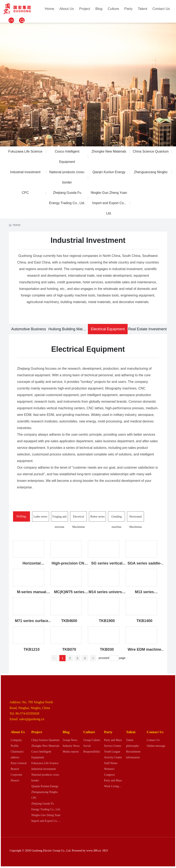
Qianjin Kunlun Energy (109, 172)
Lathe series (40, 517)
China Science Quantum (151, 151)
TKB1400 (144, 621)
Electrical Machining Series (78, 527)
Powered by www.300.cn (86, 851)
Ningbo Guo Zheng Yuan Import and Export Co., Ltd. (109, 203)
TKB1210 (32, 649)
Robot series (98, 517)
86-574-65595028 (27, 713)
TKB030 (107, 649)
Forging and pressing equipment (60, 527)
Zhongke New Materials (109, 151)
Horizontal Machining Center (136, 527)
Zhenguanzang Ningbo (151, 172)
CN (11, 20)
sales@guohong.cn (32, 719)
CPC (25, 193)
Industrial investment (25, 172)
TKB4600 (69, 621)
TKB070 (69, 649)
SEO (105, 851)
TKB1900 (107, 621)
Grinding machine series (117, 527)
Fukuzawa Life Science (25, 151)
